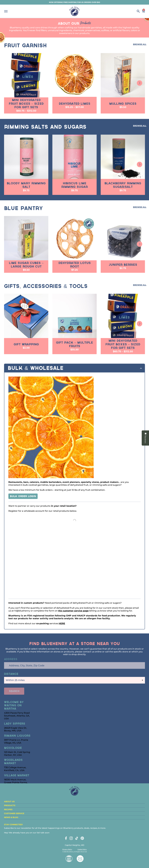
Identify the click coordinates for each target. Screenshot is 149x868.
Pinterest (82, 838)
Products (10, 805)
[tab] (74, 368)
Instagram (71, 838)
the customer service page (73, 611)
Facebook (66, 838)
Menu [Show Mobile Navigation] (6, 11)
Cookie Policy (82, 849)
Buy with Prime (80, 859)
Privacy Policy (67, 849)
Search (138, 11)
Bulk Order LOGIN (23, 496)
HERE (62, 623)
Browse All (140, 44)
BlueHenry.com (74, 11)
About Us (9, 802)
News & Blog (11, 817)
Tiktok (77, 838)
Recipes (8, 809)
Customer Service (14, 813)
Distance (11, 674)
